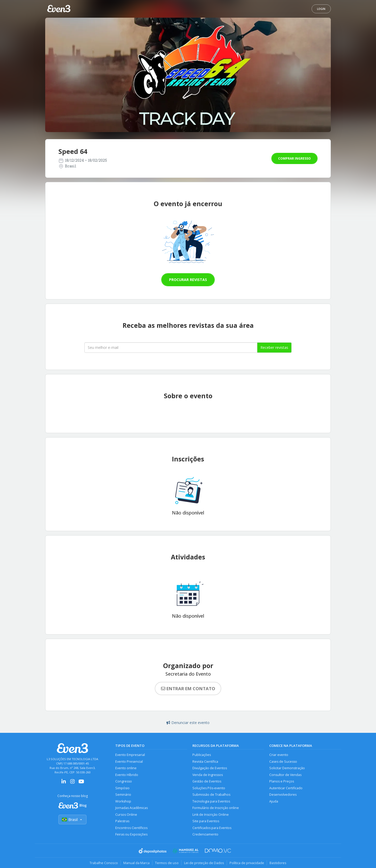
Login (321, 9)
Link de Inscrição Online (211, 815)
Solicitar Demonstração (287, 768)
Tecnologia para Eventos (211, 801)
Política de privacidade (247, 863)
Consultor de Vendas (285, 775)
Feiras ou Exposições (131, 834)
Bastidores (278, 863)
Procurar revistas (188, 280)
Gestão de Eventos (207, 781)
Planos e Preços (282, 781)
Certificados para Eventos (212, 828)
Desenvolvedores (283, 795)
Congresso (124, 781)
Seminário (123, 795)
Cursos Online (126, 815)
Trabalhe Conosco (104, 863)
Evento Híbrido (127, 775)
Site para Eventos (206, 821)
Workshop (123, 801)
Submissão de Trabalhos (211, 795)
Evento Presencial (129, 762)
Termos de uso (167, 863)
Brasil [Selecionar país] (72, 820)
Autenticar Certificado (286, 788)
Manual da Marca (136, 863)
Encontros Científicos (131, 828)
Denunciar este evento (188, 723)
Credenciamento (205, 834)
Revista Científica (205, 762)
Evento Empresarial (130, 755)
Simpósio (122, 788)
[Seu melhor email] (171, 348)
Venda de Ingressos (208, 775)
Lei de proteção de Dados (204, 863)
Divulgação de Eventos (210, 768)
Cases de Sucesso (283, 762)
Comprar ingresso (294, 158)
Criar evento (279, 755)
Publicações (202, 755)
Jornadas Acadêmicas (132, 808)
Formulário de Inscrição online (216, 808)
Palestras (122, 821)
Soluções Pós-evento (209, 788)
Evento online (126, 768)
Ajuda (274, 801)
